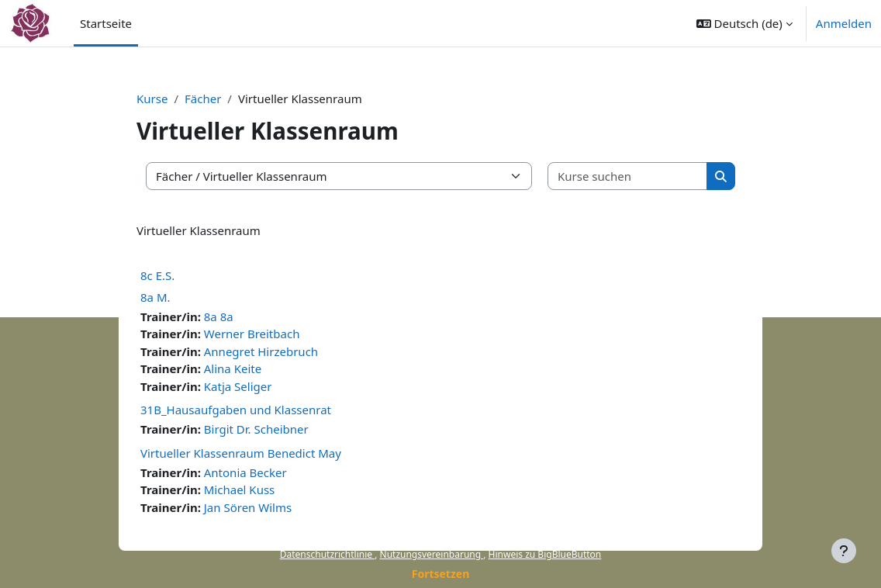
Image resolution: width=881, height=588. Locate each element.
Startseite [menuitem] (106, 23)
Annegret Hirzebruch (261, 351)
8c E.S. (157, 275)
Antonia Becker (245, 472)
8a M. (155, 297)
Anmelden (844, 23)
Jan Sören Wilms (248, 507)
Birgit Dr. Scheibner (256, 429)
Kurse (152, 99)
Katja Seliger (238, 386)
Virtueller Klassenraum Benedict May (241, 453)
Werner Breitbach (252, 334)
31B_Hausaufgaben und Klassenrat (236, 410)
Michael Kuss (240, 489)
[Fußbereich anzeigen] (844, 551)
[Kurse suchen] (628, 176)
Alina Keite (233, 368)
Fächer (203, 99)
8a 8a (219, 316)
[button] (745, 23)
